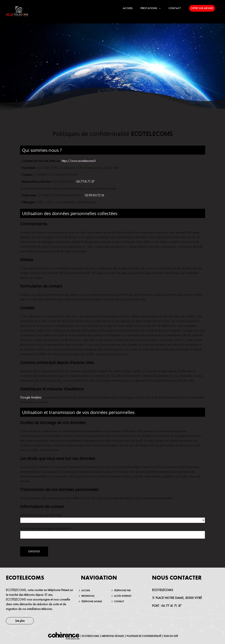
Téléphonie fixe (122, 590)
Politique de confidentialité (144, 636)
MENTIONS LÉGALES (113, 636)
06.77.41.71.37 (85, 182)
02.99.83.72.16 (94, 195)
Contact (119, 601)
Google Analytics (31, 397)
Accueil (86, 590)
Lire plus (20, 621)
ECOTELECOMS (91, 636)
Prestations (88, 596)
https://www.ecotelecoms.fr (79, 161)
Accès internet (123, 596)
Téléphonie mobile (92, 601)
